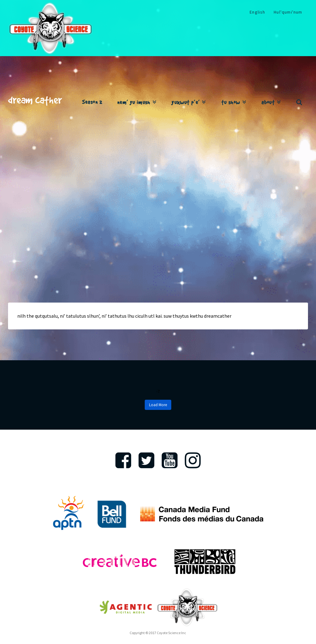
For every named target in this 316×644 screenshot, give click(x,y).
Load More (158, 405)
